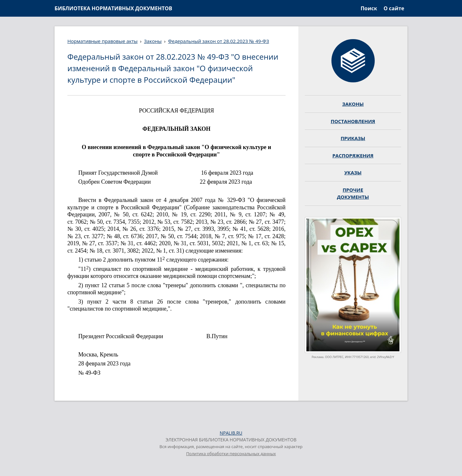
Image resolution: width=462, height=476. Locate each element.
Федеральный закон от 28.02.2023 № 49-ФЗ (219, 41)
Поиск (369, 8)
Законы (153, 41)
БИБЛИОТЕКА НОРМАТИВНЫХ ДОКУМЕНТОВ (113, 8)
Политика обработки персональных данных (231, 454)
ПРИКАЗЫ (353, 138)
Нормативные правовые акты (103, 41)
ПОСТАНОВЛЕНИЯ (353, 121)
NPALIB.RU (231, 433)
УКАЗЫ (353, 172)
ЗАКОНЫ (353, 104)
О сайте (394, 8)
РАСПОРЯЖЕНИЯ (353, 155)
